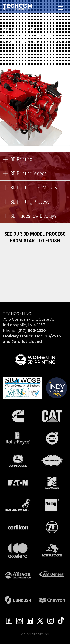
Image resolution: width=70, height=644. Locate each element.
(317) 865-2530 (32, 330)
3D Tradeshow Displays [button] (35, 218)
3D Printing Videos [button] (35, 175)
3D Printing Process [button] (35, 204)
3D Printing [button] (35, 161)
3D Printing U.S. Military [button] (35, 190)
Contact (13, 54)
